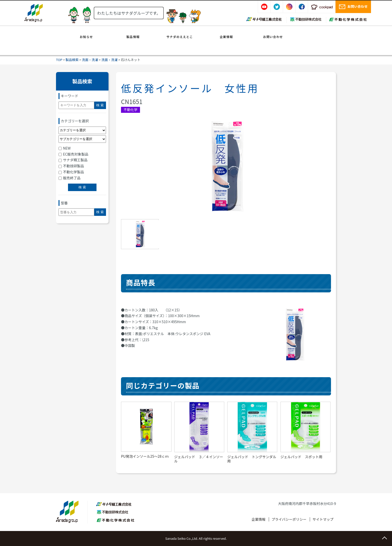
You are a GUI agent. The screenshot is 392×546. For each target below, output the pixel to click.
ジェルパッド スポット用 (301, 457)
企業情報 (226, 37)
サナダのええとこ (180, 37)
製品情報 (133, 37)
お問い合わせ (273, 37)
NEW (65, 148)
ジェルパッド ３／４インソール (199, 459)
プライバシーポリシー (289, 519)
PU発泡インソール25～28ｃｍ (145, 456)
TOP (59, 60)
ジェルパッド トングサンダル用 (252, 459)
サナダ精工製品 (73, 160)
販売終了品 (69, 178)
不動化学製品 (71, 172)
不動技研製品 (71, 166)
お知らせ (86, 37)
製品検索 (72, 60)
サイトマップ (323, 519)
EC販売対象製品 (73, 154)
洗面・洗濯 (90, 60)
